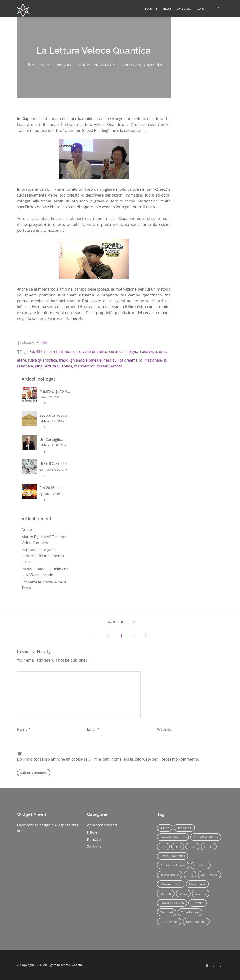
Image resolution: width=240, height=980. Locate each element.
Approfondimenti (102, 825)
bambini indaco (62, 352)
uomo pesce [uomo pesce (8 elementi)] (169, 922)
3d (32, 352)
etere (21, 360)
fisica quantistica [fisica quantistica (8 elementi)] (173, 856)
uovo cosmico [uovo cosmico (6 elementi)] (196, 922)
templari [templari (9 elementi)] (167, 912)
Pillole (41, 342)
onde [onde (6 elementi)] (183, 893)
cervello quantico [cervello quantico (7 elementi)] (173, 837)
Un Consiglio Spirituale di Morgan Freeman (54, 439)
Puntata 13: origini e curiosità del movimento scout (43, 556)
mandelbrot (84, 366)
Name (24, 729)
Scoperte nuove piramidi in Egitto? (53, 415)
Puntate (94, 840)
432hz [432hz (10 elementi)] (165, 828)
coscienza (149, 352)
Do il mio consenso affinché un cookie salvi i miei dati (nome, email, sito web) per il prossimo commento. (108, 759)
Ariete (27, 530)
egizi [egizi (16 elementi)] (178, 847)
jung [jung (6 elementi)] (190, 875)
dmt (162, 352)
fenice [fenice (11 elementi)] (209, 847)
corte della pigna (124, 352)
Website (164, 729)
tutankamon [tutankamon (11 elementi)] (190, 912)
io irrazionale (151, 360)
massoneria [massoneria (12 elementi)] (197, 884)
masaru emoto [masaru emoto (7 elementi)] (171, 884)
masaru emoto (109, 366)
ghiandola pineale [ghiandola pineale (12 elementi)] (173, 865)
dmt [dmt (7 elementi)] (163, 847)
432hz (41, 352)
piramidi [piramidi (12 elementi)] (198, 903)
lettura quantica (58, 366)
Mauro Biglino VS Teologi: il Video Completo (54, 391)
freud (64, 360)
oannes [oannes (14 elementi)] (166, 893)
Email (93, 729)
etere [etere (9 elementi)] (192, 847)
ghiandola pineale (86, 360)
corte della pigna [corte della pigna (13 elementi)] (206, 837)
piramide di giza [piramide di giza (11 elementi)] (172, 903)
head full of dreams (120, 360)
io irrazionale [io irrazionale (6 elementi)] (170, 875)
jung (39, 366)
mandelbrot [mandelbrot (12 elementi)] (209, 875)
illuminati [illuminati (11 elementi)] (201, 865)
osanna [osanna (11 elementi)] (201, 893)
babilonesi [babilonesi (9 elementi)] (184, 828)
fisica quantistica (43, 360)
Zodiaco (94, 847)
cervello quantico (92, 352)
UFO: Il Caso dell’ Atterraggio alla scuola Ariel (54, 464)
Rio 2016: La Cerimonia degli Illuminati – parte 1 (54, 488)
